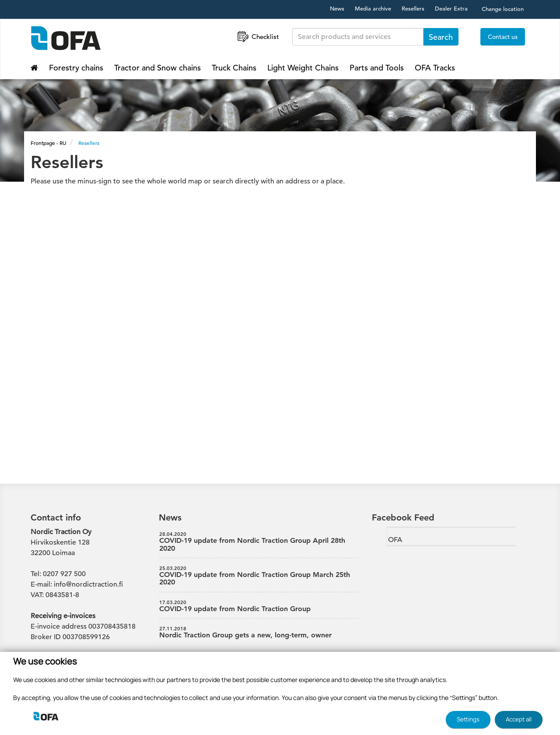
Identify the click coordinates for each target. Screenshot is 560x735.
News (337, 9)
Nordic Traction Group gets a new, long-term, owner (259, 633)
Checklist (257, 37)
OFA (395, 540)
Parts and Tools (377, 68)
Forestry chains (76, 68)
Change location (503, 9)
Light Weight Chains (303, 68)
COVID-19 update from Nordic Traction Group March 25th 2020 (259, 576)
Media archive (373, 9)
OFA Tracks (435, 68)
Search (441, 37)
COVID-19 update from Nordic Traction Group (259, 606)
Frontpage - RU (48, 143)
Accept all (519, 719)
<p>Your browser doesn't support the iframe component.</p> (280, 324)
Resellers (413, 9)
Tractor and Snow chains (157, 68)
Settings (468, 719)
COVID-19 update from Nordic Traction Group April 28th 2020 (259, 542)
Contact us (503, 37)
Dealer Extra (451, 9)
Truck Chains (234, 68)
